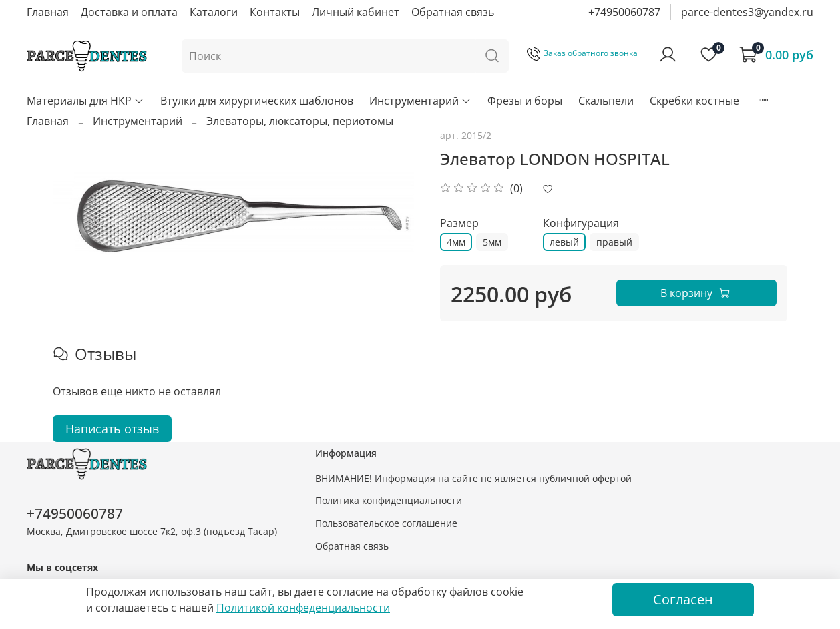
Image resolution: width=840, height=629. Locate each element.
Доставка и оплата (129, 12)
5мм (492, 242)
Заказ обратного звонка (582, 53)
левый (564, 242)
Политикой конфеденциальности (303, 608)
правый (614, 242)
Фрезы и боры (525, 101)
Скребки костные (694, 101)
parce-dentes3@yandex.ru (747, 12)
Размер (459, 223)
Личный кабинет (356, 12)
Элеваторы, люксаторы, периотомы (300, 121)
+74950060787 (624, 12)
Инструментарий (420, 101)
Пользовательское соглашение (386, 523)
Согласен (683, 599)
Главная (48, 12)
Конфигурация (581, 223)
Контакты (275, 12)
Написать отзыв (112, 429)
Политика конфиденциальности (389, 500)
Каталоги (214, 12)
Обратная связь (453, 12)
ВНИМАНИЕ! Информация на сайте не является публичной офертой (473, 478)
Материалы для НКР (85, 101)
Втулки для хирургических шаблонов (257, 101)
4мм (456, 242)
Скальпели (606, 101)
